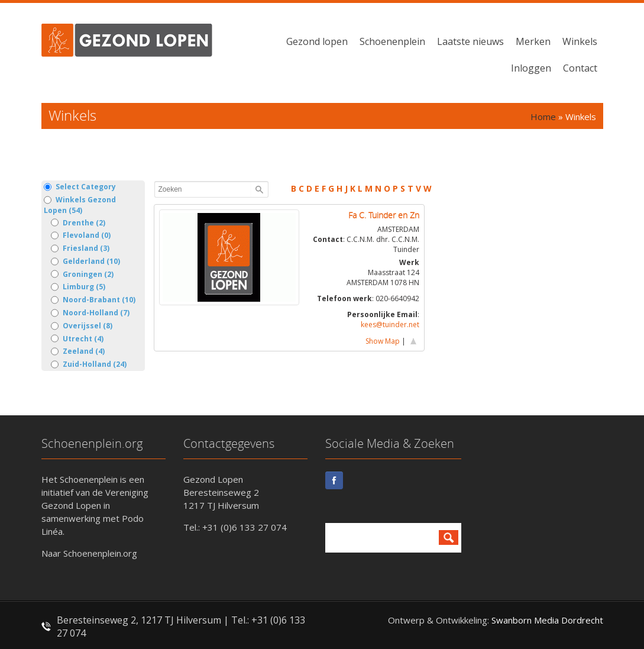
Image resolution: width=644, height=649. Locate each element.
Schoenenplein (392, 41)
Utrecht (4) (77, 339)
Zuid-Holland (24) (89, 364)
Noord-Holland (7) (90, 313)
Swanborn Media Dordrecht (547, 620)
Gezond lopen (317, 41)
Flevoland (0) (81, 235)
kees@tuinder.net (390, 324)
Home (543, 117)
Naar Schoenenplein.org (89, 553)
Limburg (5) (78, 287)
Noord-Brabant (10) (93, 300)
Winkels (580, 41)
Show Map (383, 341)
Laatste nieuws (470, 41)
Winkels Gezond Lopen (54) (80, 205)
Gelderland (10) (85, 261)
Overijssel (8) (82, 326)
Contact (580, 68)
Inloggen (531, 68)
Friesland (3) (80, 248)
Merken (533, 41)
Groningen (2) (82, 275)
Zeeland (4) (78, 351)
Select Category (80, 187)
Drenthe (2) (78, 223)
